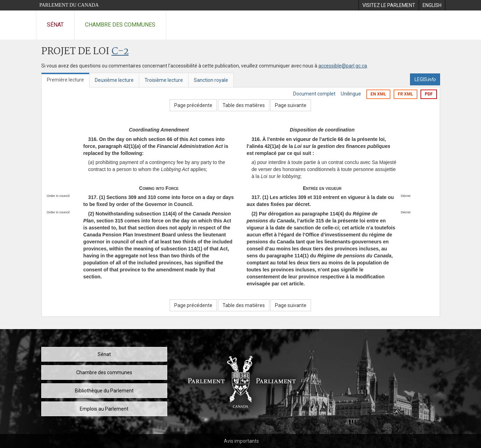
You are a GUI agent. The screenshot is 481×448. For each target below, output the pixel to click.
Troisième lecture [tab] (164, 80)
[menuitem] (389, 5)
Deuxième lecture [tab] (114, 80)
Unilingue (351, 94)
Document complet (314, 94)
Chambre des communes (120, 25)
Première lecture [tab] (65, 80)
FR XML (405, 94)
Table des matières (244, 105)
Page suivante (291, 105)
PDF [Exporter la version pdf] (429, 94)
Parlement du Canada (69, 5)
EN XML (378, 94)
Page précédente (193, 105)
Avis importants (241, 441)
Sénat (55, 25)
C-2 (120, 52)
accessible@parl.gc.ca (343, 66)
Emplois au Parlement (104, 409)
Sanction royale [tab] (211, 80)
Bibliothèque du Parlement (104, 391)
